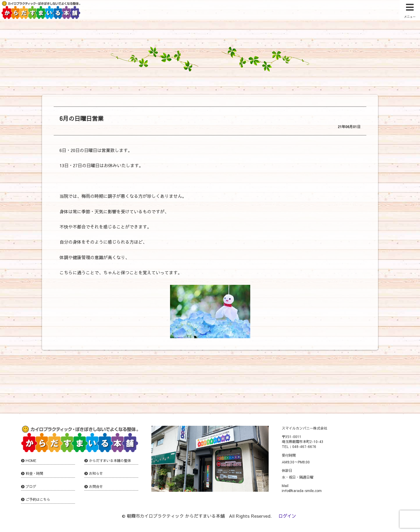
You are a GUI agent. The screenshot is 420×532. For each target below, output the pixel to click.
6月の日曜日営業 (82, 118)
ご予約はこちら (38, 499)
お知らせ (96, 473)
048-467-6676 (304, 446)
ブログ (31, 486)
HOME (31, 461)
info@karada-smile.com (302, 491)
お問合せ (96, 486)
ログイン (287, 516)
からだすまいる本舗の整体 (110, 461)
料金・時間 (34, 473)
